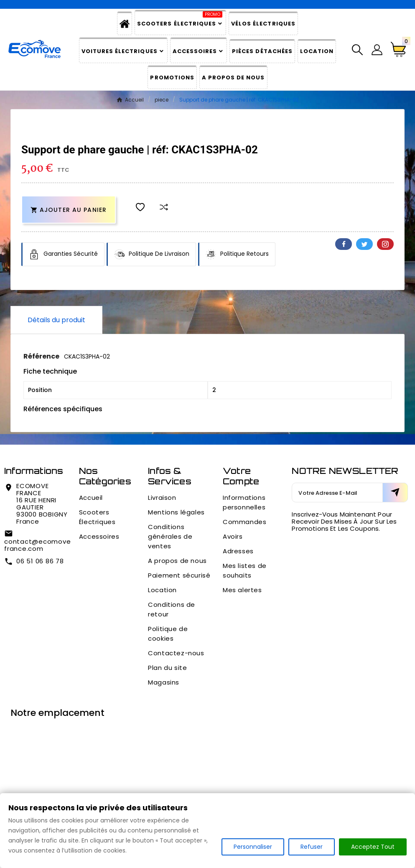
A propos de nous (177, 561)
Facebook (344, 244)
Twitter (364, 244)
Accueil (91, 498)
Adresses (238, 551)
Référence (42, 356)
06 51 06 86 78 (40, 561)
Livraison (162, 498)
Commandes (244, 522)
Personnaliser (253, 847)
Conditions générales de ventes (170, 536)
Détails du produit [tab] (56, 320)
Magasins (164, 682)
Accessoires (99, 536)
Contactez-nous (176, 653)
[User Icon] (377, 50)
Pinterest (385, 244)
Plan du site (167, 668)
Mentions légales (176, 512)
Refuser (312, 847)
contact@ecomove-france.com (39, 545)
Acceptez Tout (373, 847)
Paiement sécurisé (179, 575)
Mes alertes (242, 590)
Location (162, 590)
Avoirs (233, 536)
